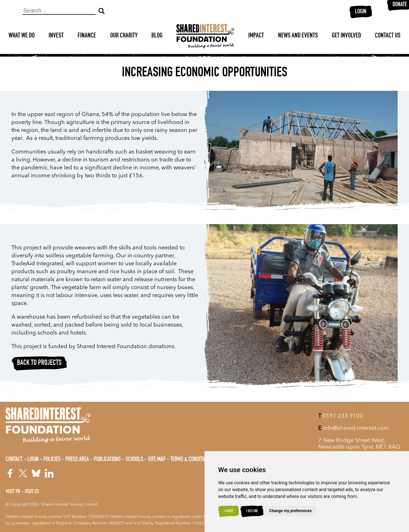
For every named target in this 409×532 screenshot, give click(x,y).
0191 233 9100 (341, 416)
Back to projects (39, 363)
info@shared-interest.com (353, 428)
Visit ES (32, 492)
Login (361, 12)
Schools (134, 460)
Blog (157, 36)
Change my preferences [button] (290, 511)
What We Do (22, 36)
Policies (52, 460)
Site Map (157, 460)
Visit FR (13, 492)
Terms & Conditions (191, 460)
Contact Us (388, 36)
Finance (87, 36)
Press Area (77, 460)
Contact (14, 460)
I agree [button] (229, 511)
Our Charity (124, 36)
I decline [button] (252, 511)
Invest (56, 36)
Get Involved (346, 36)
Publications (107, 460)
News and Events (298, 36)
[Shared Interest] (205, 36)
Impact (256, 36)
